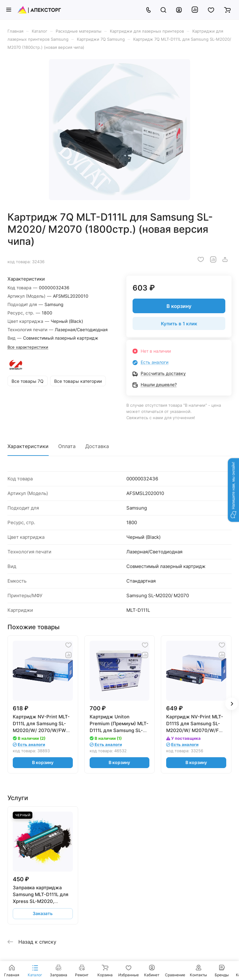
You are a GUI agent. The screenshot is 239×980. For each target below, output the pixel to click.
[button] (233, 490)
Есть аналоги (155, 362)
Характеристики (28, 446)
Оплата (67, 446)
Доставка (97, 446)
